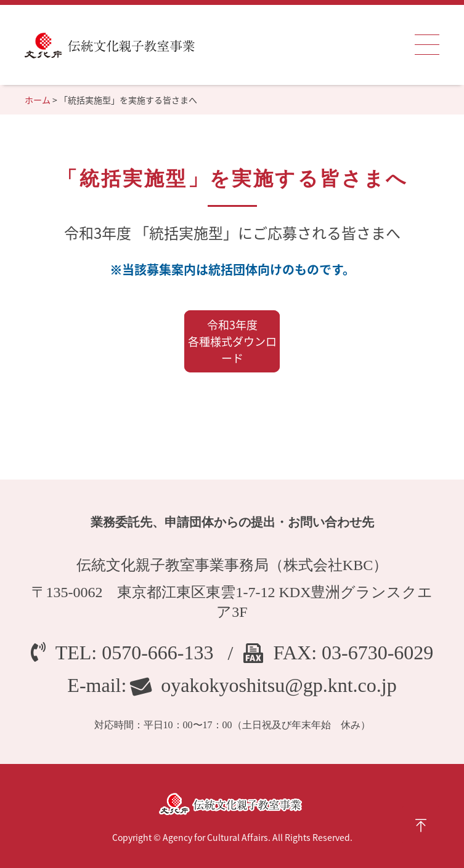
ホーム (38, 100)
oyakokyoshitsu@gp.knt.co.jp (279, 685)
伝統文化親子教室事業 (110, 45)
